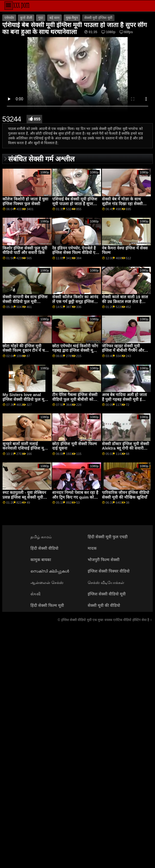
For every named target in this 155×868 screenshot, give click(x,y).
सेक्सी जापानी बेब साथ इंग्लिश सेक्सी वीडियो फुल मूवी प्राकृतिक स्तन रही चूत (25, 301)
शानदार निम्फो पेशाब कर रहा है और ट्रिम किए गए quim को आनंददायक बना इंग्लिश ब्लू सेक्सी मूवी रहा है (75, 500)
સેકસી (35, 594)
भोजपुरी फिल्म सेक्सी (104, 560)
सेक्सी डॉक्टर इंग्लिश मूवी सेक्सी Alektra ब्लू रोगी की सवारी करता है (126, 448)
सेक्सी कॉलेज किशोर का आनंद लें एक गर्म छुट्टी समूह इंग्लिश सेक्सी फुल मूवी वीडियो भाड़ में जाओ (75, 304)
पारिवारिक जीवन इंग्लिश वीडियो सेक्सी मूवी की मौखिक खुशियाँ (126, 495)
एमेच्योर (9, 18)
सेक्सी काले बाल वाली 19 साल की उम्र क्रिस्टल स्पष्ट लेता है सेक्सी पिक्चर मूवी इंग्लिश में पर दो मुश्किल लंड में (125, 304)
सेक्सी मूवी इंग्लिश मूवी (98, 18)
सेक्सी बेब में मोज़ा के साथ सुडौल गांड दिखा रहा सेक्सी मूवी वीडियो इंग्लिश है (122, 204)
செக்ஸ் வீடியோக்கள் (106, 583)
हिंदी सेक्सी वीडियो (44, 548)
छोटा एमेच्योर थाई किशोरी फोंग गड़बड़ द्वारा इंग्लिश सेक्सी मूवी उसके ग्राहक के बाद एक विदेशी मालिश (75, 353)
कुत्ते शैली (26, 18)
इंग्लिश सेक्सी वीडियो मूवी (107, 594)
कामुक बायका (41, 560)
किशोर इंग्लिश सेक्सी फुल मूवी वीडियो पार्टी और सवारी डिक (25, 250)
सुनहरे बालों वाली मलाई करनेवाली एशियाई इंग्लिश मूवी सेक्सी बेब (25, 448)
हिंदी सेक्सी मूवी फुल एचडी (108, 537)
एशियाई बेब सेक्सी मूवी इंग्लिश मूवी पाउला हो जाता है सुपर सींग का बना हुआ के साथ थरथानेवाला (75, 206)
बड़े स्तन (54, 18)
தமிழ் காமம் (41, 537)
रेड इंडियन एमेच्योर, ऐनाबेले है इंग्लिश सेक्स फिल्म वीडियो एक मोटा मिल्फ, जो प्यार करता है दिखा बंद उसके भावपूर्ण (75, 255)
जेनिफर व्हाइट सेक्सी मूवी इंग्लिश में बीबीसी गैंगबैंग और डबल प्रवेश (123, 351)
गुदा (41, 18)
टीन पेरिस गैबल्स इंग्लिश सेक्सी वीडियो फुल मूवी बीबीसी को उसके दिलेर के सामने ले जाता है (76, 399)
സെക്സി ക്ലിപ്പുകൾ (50, 571)
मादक (92, 548)
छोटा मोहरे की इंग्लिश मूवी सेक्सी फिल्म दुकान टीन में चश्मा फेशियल (26, 351)
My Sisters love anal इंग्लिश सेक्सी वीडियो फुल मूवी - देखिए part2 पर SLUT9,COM (26, 402)
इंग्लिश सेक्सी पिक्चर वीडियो (109, 571)
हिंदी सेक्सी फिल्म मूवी (47, 605)
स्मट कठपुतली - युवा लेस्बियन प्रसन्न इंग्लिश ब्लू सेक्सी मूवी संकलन (24, 497)
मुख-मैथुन (72, 18)
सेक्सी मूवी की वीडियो (104, 605)
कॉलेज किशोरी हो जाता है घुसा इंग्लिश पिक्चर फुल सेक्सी (25, 201)
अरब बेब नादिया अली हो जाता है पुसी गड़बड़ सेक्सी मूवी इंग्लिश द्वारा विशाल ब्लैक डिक (126, 399)
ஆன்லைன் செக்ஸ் (47, 583)
